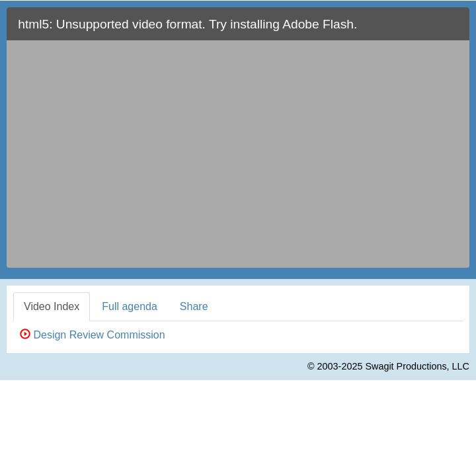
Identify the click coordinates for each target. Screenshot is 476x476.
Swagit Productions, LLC (417, 366)
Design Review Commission (93, 335)
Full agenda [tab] (130, 306)
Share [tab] (194, 306)
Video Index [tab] (52, 306)
